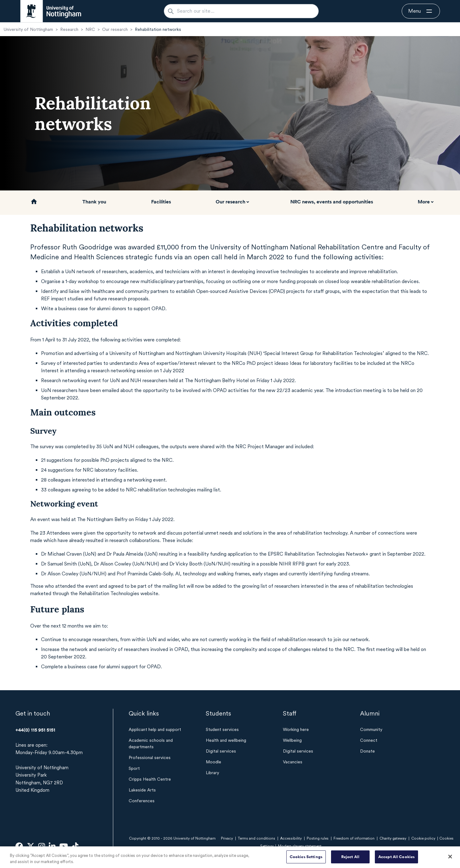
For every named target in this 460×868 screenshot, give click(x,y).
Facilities (161, 202)
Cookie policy (423, 838)
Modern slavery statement (300, 846)
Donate (367, 751)
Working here (296, 729)
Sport (134, 768)
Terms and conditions (257, 838)
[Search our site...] (245, 11)
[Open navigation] (421, 11)
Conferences (142, 801)
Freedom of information (354, 838)
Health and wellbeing (226, 740)
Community (371, 729)
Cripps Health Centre (150, 779)
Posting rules (318, 838)
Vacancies (293, 762)
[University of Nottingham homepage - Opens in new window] (51, 11)
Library (212, 773)
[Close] (450, 860)
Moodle (213, 762)
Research (69, 29)
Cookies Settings (306, 860)
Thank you (94, 202)
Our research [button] (230, 202)
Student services (222, 729)
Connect (369, 740)
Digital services (221, 751)
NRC (90, 29)
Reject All (350, 860)
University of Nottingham (28, 29)
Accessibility (291, 838)
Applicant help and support (155, 729)
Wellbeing (292, 740)
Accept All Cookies (396, 860)
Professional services (150, 757)
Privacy (227, 838)
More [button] (424, 202)
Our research (115, 29)
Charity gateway (393, 838)
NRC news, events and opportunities (332, 202)
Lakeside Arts (142, 790)
